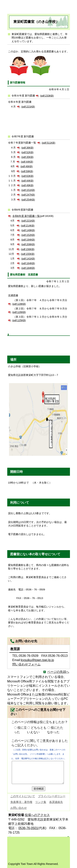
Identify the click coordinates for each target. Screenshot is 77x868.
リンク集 (41, 802)
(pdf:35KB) (27, 157)
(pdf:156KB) (28, 249)
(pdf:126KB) (19, 312)
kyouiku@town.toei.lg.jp (37, 660)
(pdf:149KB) (28, 230)
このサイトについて (23, 796)
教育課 (15, 649)
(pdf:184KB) (28, 268)
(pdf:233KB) (47, 96)
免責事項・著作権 (21, 802)
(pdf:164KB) (28, 263)
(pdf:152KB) (28, 235)
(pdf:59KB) (27, 171)
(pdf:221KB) (28, 107)
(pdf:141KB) (28, 259)
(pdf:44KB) (27, 162)
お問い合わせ (19, 808)
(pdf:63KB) (27, 176)
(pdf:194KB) (28, 240)
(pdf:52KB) (27, 152)
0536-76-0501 (28, 828)
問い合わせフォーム (26, 664)
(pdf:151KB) (28, 190)
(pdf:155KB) (28, 254)
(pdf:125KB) (19, 320)
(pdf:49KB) (27, 185)
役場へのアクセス (37, 815)
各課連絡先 (56, 802)
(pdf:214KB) (28, 226)
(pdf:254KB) (28, 200)
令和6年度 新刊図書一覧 (26, 216)
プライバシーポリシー (52, 796)
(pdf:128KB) (19, 304)
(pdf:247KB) (28, 195)
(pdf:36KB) (27, 148)
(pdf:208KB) (28, 244)
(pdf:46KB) (26, 166)
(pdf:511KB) (48, 143)
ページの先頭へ (58, 672)
